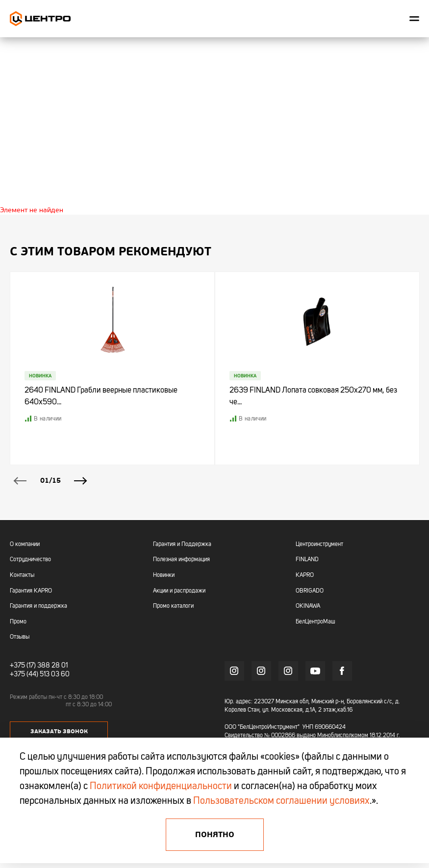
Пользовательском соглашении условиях (281, 801)
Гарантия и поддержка (38, 606)
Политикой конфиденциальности (161, 787)
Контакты (22, 575)
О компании (25, 545)
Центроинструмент (319, 545)
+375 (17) (23, 666)
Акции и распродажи (179, 591)
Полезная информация (181, 560)
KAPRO (305, 575)
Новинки (164, 575)
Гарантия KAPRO (31, 591)
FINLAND (307, 560)
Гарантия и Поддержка (182, 545)
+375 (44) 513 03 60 (40, 674)
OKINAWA (308, 606)
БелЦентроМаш (315, 622)
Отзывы (20, 637)
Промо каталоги (173, 606)
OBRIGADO (310, 591)
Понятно (215, 835)
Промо (18, 622)
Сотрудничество (30, 560)
